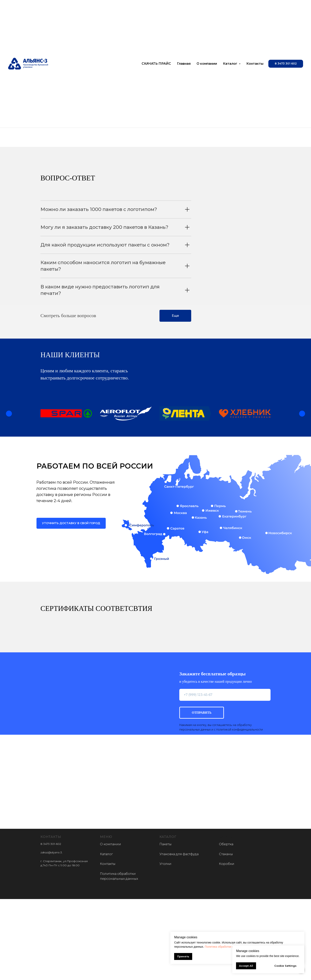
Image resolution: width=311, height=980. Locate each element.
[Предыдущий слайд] (9, 414)
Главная (184, 64)
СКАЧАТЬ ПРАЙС (156, 64)
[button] (286, 64)
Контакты (255, 64)
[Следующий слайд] (302, 414)
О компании (207, 64)
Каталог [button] (230, 64)
